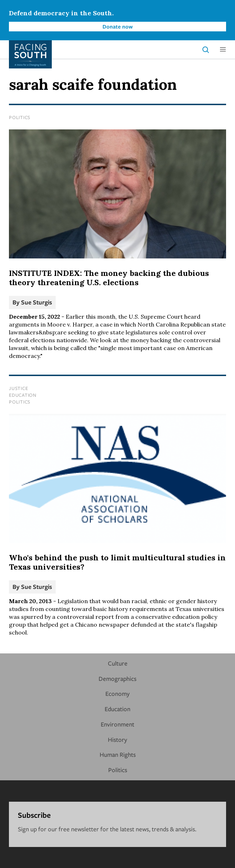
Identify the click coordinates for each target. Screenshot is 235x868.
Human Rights (118, 754)
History (117, 739)
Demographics (117, 679)
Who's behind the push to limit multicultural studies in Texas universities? (117, 562)
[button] (223, 50)
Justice (18, 388)
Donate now (118, 26)
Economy (117, 694)
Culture (118, 663)
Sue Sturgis (37, 302)
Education (23, 395)
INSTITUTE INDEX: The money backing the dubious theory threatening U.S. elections (109, 278)
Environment (117, 724)
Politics (20, 117)
